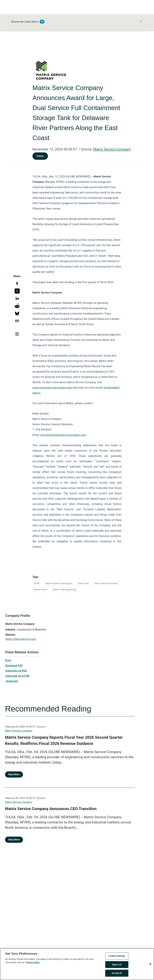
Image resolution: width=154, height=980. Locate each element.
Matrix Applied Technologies (59, 583)
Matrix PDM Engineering (65, 590)
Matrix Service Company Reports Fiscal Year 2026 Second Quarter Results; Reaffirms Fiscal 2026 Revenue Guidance (64, 741)
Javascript (11, 681)
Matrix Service (41, 590)
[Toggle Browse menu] (141, 21)
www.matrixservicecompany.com (52, 388)
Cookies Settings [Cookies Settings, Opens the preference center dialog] (117, 957)
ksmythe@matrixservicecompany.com (63, 435)
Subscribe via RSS (16, 671)
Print (8, 660)
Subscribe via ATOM (17, 676)
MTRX (37, 583)
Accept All (117, 974)
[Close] (150, 965)
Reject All (117, 966)
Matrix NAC (83, 583)
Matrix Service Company (112, 149)
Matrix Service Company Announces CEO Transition (51, 809)
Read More (14, 774)
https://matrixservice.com (21, 639)
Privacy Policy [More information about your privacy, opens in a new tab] (33, 964)
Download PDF (14, 666)
